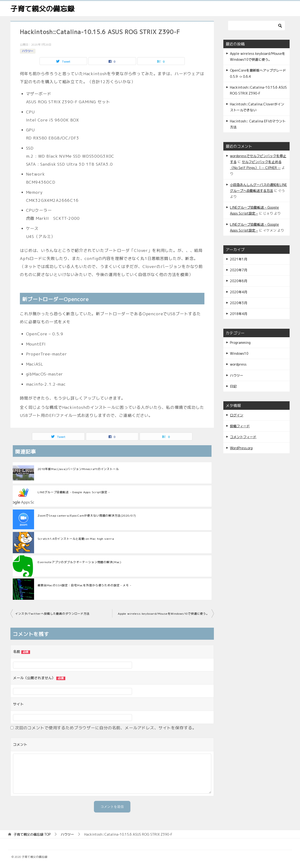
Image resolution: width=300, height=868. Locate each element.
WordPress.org (241, 448)
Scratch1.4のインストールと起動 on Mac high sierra (76, 539)
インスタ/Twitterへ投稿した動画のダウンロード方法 (52, 614)
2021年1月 (239, 259)
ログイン (237, 415)
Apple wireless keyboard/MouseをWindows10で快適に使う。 (163, 614)
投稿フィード (240, 426)
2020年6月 (239, 281)
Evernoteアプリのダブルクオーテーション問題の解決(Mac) (79, 562)
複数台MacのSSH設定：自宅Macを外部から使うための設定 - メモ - (84, 585)
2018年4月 (239, 314)
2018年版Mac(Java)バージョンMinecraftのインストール (78, 469)
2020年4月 (239, 292)
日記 (233, 386)
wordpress (238, 364)
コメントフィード (243, 437)
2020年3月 (239, 303)
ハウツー (28, 51)
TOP (32, 835)
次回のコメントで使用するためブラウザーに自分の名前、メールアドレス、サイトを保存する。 (106, 728)
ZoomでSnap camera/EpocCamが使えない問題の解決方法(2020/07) (87, 516)
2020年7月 (239, 270)
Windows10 (239, 353)
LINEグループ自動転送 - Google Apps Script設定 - (74, 492)
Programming (240, 343)
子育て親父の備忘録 (42, 9)
